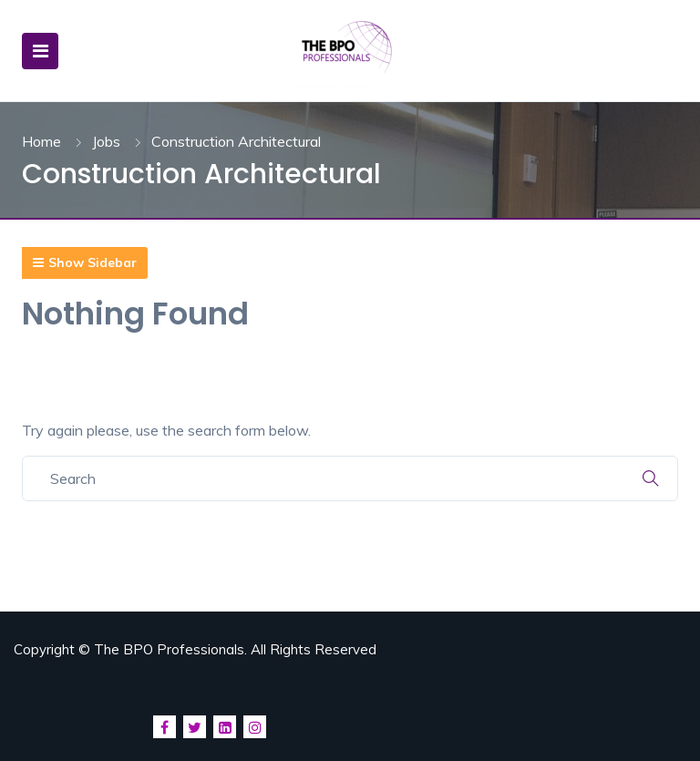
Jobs (106, 141)
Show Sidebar (85, 262)
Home (41, 141)
